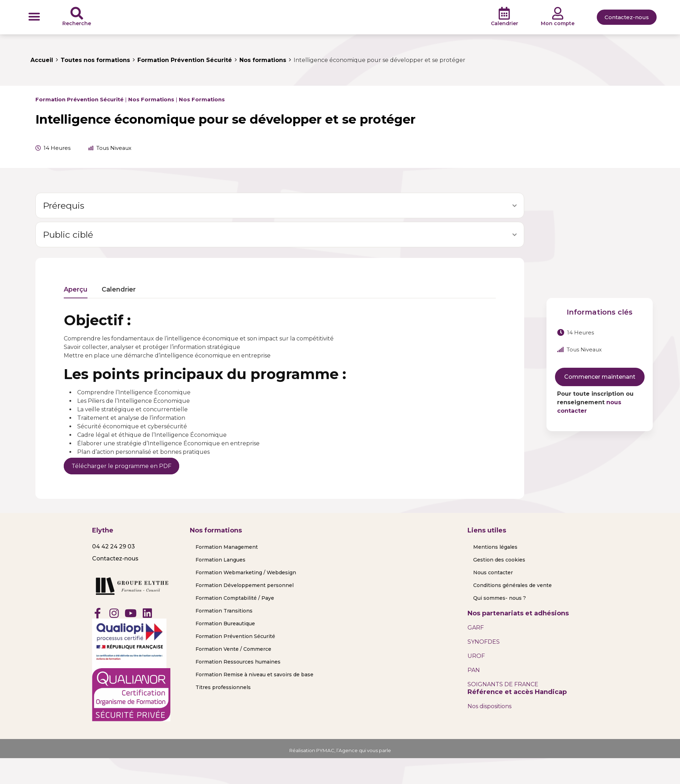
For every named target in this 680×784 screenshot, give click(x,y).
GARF (476, 628)
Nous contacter (493, 573)
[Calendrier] (504, 13)
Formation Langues (220, 560)
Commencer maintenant (600, 377)
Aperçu (76, 290)
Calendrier (505, 23)
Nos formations (151, 100)
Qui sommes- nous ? (500, 598)
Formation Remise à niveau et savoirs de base (254, 675)
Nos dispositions (489, 706)
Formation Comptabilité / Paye (235, 598)
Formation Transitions (224, 611)
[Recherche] (77, 13)
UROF (476, 656)
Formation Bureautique (225, 624)
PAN (474, 670)
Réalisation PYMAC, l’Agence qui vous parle (340, 750)
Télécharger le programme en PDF (121, 466)
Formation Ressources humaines (238, 662)
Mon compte (558, 23)
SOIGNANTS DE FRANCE (503, 684)
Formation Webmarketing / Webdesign (246, 573)
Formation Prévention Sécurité (80, 100)
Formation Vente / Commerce (233, 649)
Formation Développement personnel (245, 585)
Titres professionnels (223, 687)
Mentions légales (495, 547)
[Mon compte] (558, 13)
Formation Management (227, 547)
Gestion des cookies (499, 560)
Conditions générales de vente (512, 585)
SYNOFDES (484, 642)
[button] (34, 16)
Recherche (77, 23)
